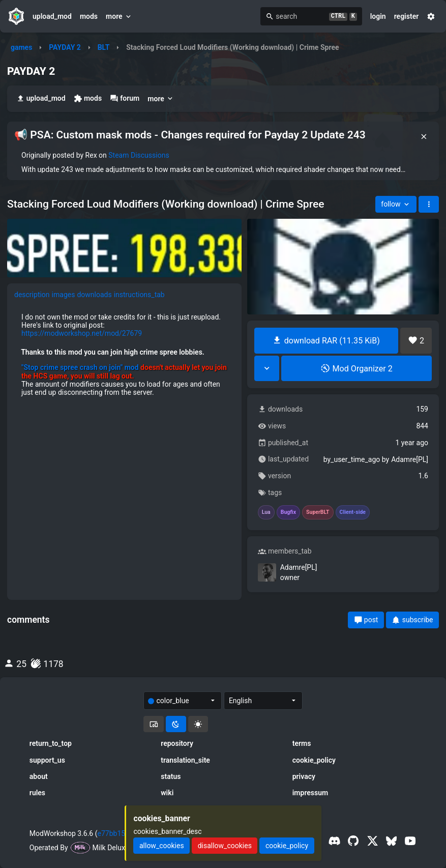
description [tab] (32, 295)
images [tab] (64, 295)
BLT (104, 47)
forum (125, 98)
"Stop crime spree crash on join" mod (80, 367)
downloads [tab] (94, 295)
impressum (310, 793)
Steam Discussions (139, 155)
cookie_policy (314, 760)
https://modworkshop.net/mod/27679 (82, 333)
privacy (304, 776)
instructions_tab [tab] (139, 295)
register (407, 16)
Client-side (353, 512)
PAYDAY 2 (65, 47)
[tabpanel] (124, 355)
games (21, 47)
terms (302, 743)
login (378, 16)
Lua (266, 512)
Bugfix (288, 512)
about (39, 776)
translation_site (185, 760)
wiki (167, 793)
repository (177, 743)
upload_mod (52, 16)
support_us (47, 760)
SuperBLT (318, 512)
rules (37, 793)
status (171, 776)
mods (89, 16)
